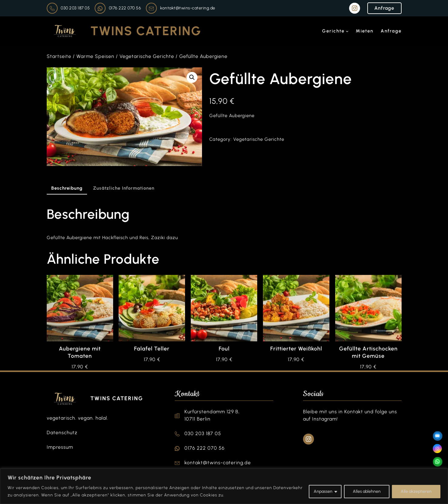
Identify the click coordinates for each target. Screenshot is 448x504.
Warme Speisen (95, 56)
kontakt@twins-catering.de (188, 8)
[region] (224, 486)
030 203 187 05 (75, 8)
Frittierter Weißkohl (296, 349)
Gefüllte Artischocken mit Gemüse (368, 352)
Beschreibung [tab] (67, 188)
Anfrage (384, 8)
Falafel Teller (152, 349)
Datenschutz (62, 433)
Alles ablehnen (367, 491)
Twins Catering (146, 31)
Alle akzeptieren (416, 491)
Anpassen (323, 491)
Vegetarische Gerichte (147, 56)
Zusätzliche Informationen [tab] (124, 188)
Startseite (59, 56)
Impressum (60, 447)
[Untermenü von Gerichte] (347, 31)
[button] (192, 77)
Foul (224, 349)
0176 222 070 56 (125, 8)
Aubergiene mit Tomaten (80, 352)
